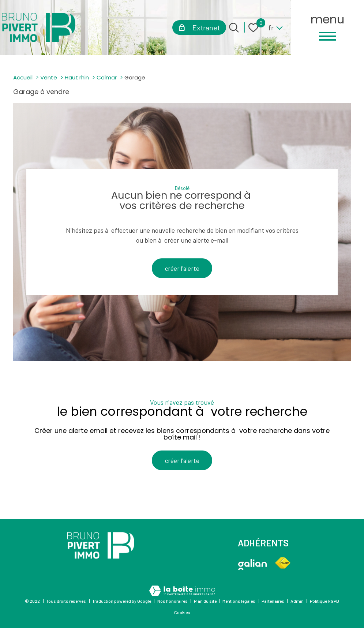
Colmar (107, 77)
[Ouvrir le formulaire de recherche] (234, 28)
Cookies (182, 612)
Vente (49, 77)
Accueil (23, 77)
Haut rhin (77, 77)
